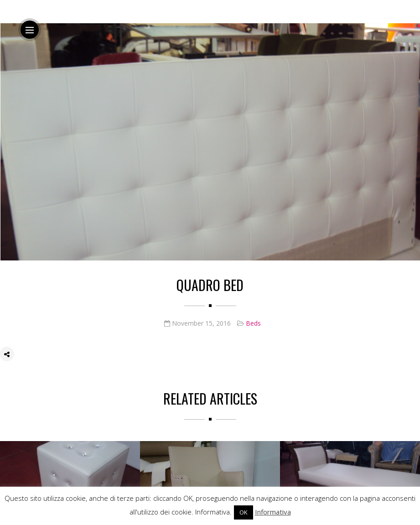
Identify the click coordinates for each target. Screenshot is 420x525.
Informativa (273, 512)
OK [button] (244, 512)
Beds (253, 323)
